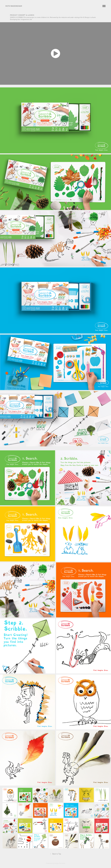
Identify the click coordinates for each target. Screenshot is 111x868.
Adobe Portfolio (60, 863)
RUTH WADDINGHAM (14, 6)
